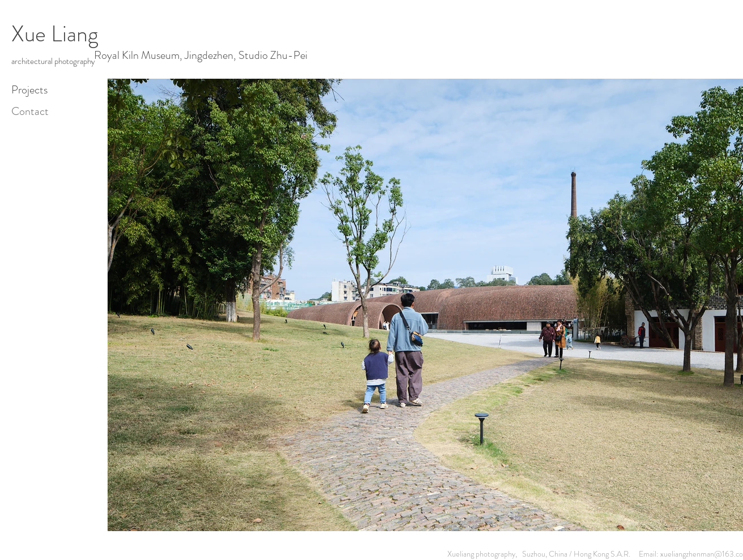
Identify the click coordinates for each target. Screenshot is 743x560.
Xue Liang (55, 34)
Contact (30, 111)
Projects (29, 90)
